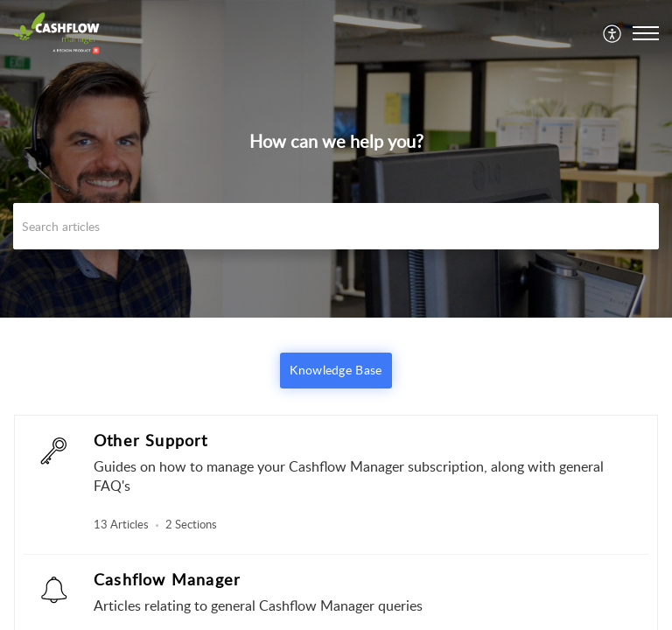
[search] (336, 226)
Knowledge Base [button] (336, 370)
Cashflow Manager (167, 579)
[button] (613, 33)
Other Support (151, 440)
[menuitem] (613, 33)
